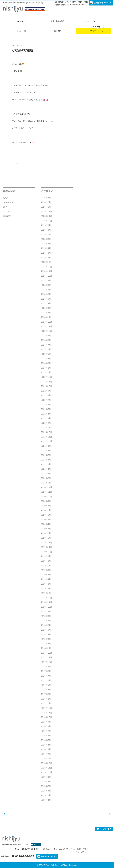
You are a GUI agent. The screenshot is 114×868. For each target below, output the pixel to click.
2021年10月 (47, 441)
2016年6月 (46, 736)
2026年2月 (46, 202)
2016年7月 (46, 731)
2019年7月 (46, 565)
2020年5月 (46, 519)
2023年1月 (46, 372)
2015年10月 (47, 772)
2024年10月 (47, 276)
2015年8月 (46, 782)
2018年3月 (46, 639)
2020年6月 (46, 515)
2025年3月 (46, 253)
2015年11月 (47, 768)
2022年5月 (46, 409)
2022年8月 (46, 395)
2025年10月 (47, 221)
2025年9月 (46, 225)
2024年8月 (46, 285)
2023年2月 (46, 368)
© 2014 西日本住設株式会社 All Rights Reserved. (57, 865)
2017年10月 (47, 662)
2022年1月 (46, 428)
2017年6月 (46, 680)
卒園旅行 (7, 216)
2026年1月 (46, 207)
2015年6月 (46, 791)
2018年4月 (46, 634)
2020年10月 (47, 497)
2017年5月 (46, 685)
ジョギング (8, 202)
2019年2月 (46, 588)
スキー (6, 207)
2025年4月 (46, 248)
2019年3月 (46, 584)
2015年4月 (46, 800)
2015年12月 (47, 763)
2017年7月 (46, 676)
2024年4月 (46, 303)
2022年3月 (46, 418)
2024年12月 (47, 267)
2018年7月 (46, 621)
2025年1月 (46, 262)
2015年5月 (46, 795)
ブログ (86, 849)
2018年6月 (46, 625)
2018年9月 (46, 611)
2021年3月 (46, 474)
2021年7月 (46, 455)
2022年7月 (46, 400)
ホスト (6, 211)
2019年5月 (46, 575)
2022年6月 (46, 405)
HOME (17, 849)
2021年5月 (46, 464)
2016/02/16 (17, 46)
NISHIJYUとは (21, 21)
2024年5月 (46, 299)
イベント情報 (21, 31)
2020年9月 (46, 501)
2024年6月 (46, 294)
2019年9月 (46, 556)
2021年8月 (46, 451)
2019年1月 (46, 593)
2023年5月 (46, 354)
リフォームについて (93, 21)
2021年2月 (46, 478)
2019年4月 (46, 579)
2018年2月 (46, 644)
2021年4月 (46, 469)
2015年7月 (46, 786)
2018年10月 (47, 607)
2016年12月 (47, 708)
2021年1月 (46, 483)
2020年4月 (46, 524)
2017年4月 (46, 690)
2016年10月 (47, 717)
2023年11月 (47, 326)
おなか (6, 198)
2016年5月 (46, 740)
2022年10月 (47, 386)
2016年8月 (46, 726)
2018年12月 (47, 598)
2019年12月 (47, 542)
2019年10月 (47, 552)
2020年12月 (47, 487)
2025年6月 (46, 239)
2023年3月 (46, 363)
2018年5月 (46, 630)
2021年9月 (46, 446)
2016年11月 (47, 713)
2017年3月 (46, 694)
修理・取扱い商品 (57, 21)
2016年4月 (46, 745)
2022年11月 (47, 382)
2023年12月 (47, 322)
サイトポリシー (82, 852)
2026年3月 (46, 198)
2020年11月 (47, 492)
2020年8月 (46, 506)
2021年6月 (46, 460)
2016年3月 (46, 749)
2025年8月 (46, 230)
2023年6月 (46, 349)
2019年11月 (47, 547)
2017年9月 (46, 667)
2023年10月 (47, 331)
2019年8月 (46, 561)
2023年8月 (46, 340)
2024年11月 (47, 271)
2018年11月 (47, 602)
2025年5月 (46, 244)
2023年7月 (46, 345)
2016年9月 (46, 722)
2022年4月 (46, 414)
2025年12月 (47, 211)
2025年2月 (46, 257)
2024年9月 (46, 280)
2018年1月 (46, 648)
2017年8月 (46, 671)
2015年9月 (46, 777)
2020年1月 (46, 538)
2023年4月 (46, 359)
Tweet (16, 164)
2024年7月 (46, 290)
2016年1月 (46, 759)
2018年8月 (46, 616)
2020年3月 (46, 529)
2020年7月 (46, 510)
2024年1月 (46, 317)
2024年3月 (46, 308)
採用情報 (57, 31)
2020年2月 (46, 533)
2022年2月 (46, 423)
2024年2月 (46, 313)
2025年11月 (47, 216)
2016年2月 (46, 754)
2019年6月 (46, 570)
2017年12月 (47, 653)
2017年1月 (46, 703)
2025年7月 (46, 234)
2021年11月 (47, 437)
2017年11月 (47, 657)
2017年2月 (46, 699)
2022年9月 (46, 391)
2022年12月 (47, 377)
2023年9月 (46, 336)
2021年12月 (47, 432)
